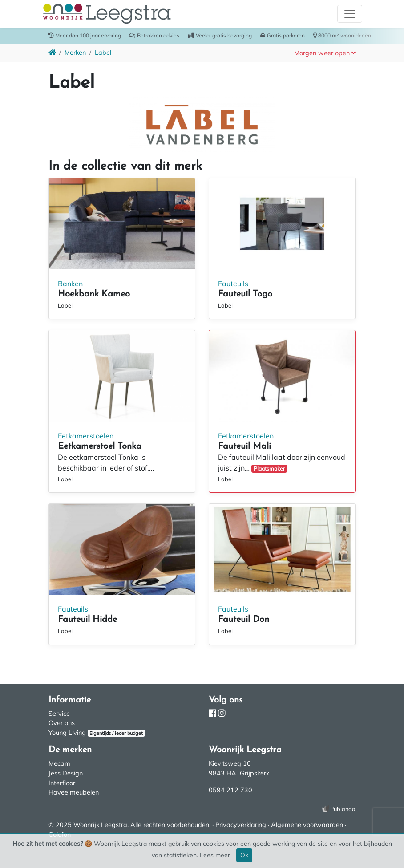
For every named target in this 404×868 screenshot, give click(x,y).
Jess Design (66, 773)
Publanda (343, 809)
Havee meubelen (74, 792)
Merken (75, 53)
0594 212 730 (230, 790)
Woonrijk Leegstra (100, 825)
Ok (244, 855)
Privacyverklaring (241, 825)
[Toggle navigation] (350, 14)
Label (103, 53)
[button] (325, 53)
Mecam (59, 763)
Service (59, 714)
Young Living (67, 733)
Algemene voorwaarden (307, 825)
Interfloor (62, 783)
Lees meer (215, 855)
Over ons (62, 723)
